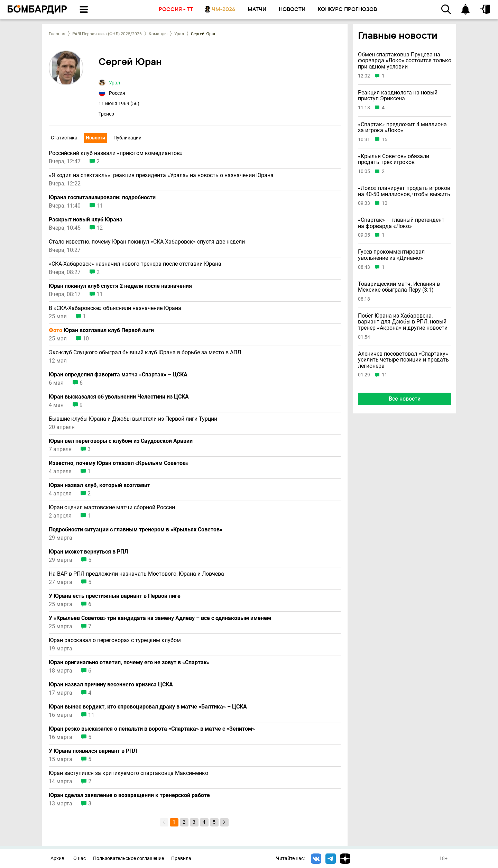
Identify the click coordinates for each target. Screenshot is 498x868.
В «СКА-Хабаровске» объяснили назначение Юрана (115, 308)
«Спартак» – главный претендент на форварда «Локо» (401, 223)
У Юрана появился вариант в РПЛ (93, 751)
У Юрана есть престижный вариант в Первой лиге (115, 596)
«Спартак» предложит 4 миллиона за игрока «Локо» (402, 127)
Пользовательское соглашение (128, 858)
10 (86, 339)
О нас (80, 858)
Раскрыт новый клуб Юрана (86, 220)
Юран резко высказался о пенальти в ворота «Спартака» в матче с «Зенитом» (152, 729)
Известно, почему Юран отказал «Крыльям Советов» (119, 463)
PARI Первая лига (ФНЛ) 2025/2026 (107, 34)
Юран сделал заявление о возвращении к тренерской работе (129, 795)
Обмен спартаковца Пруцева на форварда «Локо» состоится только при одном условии (405, 61)
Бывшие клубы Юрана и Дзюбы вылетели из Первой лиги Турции (133, 419)
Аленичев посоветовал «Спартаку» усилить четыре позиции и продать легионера (403, 360)
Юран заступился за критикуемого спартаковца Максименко (128, 773)
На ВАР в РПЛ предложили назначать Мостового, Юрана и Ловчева (136, 574)
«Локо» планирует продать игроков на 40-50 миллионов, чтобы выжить (404, 191)
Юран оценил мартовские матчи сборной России (112, 508)
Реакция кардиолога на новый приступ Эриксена (398, 96)
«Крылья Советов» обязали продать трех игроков (394, 159)
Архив (57, 858)
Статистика (64, 138)
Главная (57, 34)
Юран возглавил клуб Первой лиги (101, 330)
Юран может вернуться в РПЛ (88, 552)
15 (385, 140)
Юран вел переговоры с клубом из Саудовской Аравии (121, 441)
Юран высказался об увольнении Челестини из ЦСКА (119, 397)
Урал (179, 34)
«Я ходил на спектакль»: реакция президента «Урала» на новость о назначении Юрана (161, 175)
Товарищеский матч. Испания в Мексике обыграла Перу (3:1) (399, 287)
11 (100, 206)
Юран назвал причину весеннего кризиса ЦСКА (111, 685)
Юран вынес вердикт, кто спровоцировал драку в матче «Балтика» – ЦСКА (148, 707)
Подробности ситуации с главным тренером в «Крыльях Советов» (136, 530)
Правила (181, 858)
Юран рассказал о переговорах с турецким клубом (115, 640)
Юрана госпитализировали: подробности (102, 198)
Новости (95, 138)
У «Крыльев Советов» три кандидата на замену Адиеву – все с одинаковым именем (160, 618)
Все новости (405, 399)
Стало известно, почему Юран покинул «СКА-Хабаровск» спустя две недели (147, 242)
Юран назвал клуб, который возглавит (99, 485)
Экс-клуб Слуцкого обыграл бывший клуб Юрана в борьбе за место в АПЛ (145, 353)
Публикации (127, 138)
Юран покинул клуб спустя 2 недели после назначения (120, 286)
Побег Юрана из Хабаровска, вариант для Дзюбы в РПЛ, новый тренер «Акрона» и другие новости (403, 322)
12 (100, 228)
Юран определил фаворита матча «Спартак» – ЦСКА (118, 375)
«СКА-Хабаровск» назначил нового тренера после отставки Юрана (135, 264)
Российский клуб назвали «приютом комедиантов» (116, 153)
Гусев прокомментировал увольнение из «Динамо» (391, 255)
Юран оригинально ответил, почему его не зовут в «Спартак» (129, 663)
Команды (158, 34)
